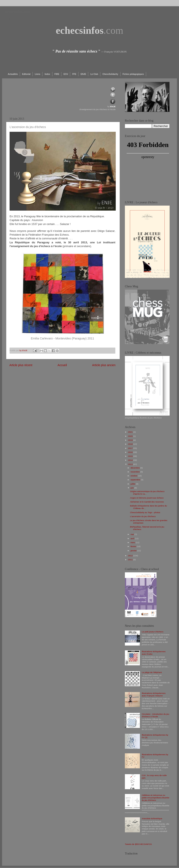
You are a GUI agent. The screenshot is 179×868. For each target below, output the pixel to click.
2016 (131, 452)
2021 (131, 432)
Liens (37, 74)
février (134, 546)
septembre (136, 480)
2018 (131, 444)
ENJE (83, 74)
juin (132, 488)
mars (133, 542)
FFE (74, 74)
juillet (133, 484)
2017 (131, 448)
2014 (131, 460)
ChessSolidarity (110, 74)
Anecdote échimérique (152, 818)
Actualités (13, 74)
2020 (131, 436)
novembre (135, 472)
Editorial (26, 74)
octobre (134, 476)
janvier (134, 551)
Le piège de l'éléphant (152, 672)
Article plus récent (21, 365)
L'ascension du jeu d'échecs (143, 516)
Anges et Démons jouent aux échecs (147, 498)
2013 (131, 464)
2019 (131, 440)
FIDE (57, 74)
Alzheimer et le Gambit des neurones (147, 502)
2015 (131, 456)
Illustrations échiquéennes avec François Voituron (154, 694)
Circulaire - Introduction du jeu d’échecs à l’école (155, 715)
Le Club (94, 74)
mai (132, 534)
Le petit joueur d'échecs (153, 632)
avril (133, 538)
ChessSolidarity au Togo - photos (145, 512)
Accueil (62, 365)
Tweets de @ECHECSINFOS (138, 844)
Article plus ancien (104, 365)
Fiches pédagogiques (133, 74)
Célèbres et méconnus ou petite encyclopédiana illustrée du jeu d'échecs (155, 798)
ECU (66, 74)
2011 (131, 560)
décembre (135, 468)
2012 (131, 556)
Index (47, 74)
